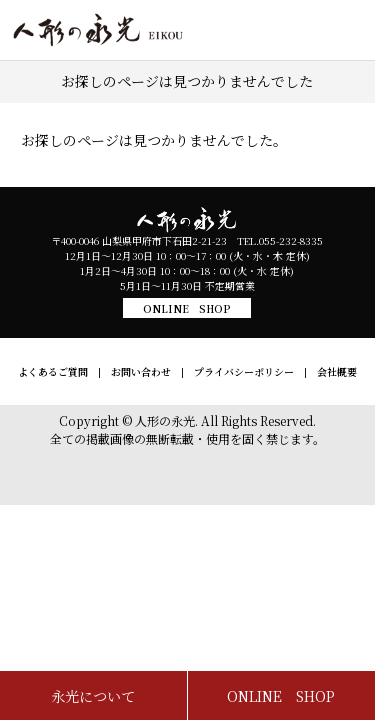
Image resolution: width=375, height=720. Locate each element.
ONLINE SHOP (187, 308)
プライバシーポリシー (244, 371)
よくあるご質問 (53, 371)
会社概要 (337, 371)
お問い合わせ (141, 371)
